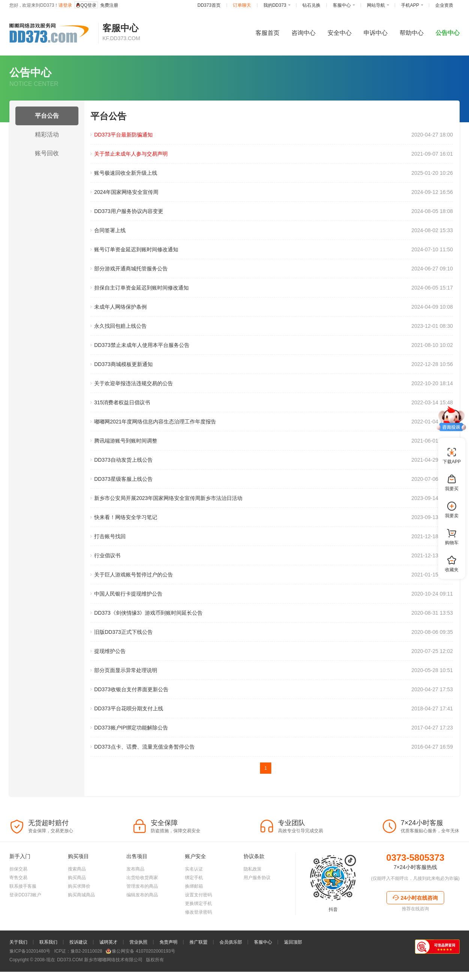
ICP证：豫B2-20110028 (78, 974)
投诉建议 (78, 965)
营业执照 (138, 965)
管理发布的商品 (142, 909)
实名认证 (194, 891)
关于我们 (18, 965)
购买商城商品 (81, 917)
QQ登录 (86, 5)
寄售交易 (18, 900)
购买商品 (77, 900)
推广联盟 (198, 965)
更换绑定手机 (198, 926)
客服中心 (263, 965)
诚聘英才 (108, 965)
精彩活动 (47, 134)
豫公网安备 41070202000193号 (141, 974)
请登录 (65, 5)
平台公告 (47, 116)
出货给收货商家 (142, 900)
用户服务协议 (257, 900)
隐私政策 (253, 891)
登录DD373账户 (25, 917)
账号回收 (47, 153)
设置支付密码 (198, 917)
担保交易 (18, 891)
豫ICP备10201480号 (30, 974)
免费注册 (109, 5)
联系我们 (48, 965)
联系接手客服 (23, 909)
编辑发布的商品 (142, 917)
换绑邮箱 (194, 909)
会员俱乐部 (231, 965)
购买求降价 (79, 909)
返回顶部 (293, 965)
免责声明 (168, 965)
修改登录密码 (198, 935)
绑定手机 (194, 900)
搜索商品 (77, 891)
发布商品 (135, 891)
